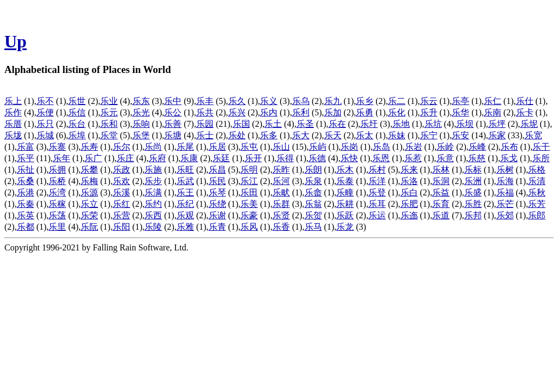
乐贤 (281, 215)
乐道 (441, 215)
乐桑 (26, 181)
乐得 (285, 158)
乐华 (460, 112)
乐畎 (281, 192)
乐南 (493, 112)
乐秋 (537, 192)
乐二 (397, 101)
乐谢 (217, 215)
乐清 (537, 181)
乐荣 (89, 215)
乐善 (173, 124)
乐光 (141, 112)
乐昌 (217, 170)
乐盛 (473, 192)
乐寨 (57, 147)
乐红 (122, 204)
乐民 (217, 181)
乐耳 (377, 204)
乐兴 (237, 112)
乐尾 (185, 147)
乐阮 (89, 227)
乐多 (269, 135)
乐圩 (369, 124)
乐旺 (185, 170)
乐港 (26, 192)
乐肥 (409, 204)
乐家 (497, 135)
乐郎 (537, 215)
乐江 (249, 181)
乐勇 (365, 112)
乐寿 (89, 147)
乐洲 (473, 181)
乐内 (269, 112)
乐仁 (493, 101)
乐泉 (313, 181)
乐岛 (381, 147)
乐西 (153, 215)
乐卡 (525, 112)
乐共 (205, 112)
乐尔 (122, 147)
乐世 (77, 101)
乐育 (441, 204)
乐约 (153, 204)
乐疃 (345, 192)
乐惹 (413, 158)
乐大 (301, 135)
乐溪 (122, 192)
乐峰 (477, 147)
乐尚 (153, 147)
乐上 (13, 101)
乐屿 (318, 147)
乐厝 (13, 124)
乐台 (77, 124)
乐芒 (505, 204)
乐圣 (305, 124)
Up (16, 41)
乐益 (441, 192)
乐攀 (89, 170)
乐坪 (497, 124)
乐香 (281, 227)
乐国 (241, 124)
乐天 (333, 135)
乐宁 (429, 135)
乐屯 (249, 147)
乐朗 (313, 170)
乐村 (377, 170)
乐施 (153, 170)
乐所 (541, 158)
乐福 (505, 192)
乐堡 (141, 135)
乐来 (409, 170)
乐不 (45, 101)
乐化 (397, 112)
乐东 (141, 101)
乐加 (333, 112)
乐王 (185, 192)
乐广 (93, 158)
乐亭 (460, 101)
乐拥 (57, 170)
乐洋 (377, 181)
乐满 (153, 192)
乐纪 (185, 204)
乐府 (157, 158)
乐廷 (221, 158)
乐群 (281, 204)
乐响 (141, 124)
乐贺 (313, 215)
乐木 (345, 170)
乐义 (269, 101)
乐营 (122, 215)
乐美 (249, 204)
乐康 (189, 158)
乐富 (26, 147)
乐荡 (57, 215)
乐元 (109, 112)
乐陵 (153, 227)
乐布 (510, 147)
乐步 (153, 181)
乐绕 (217, 204)
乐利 (301, 112)
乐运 (377, 215)
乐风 (249, 227)
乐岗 (349, 147)
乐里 (57, 227)
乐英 (26, 215)
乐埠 (77, 135)
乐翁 (313, 204)
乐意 (445, 158)
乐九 (333, 101)
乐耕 (345, 204)
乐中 (173, 101)
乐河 (281, 181)
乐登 (377, 192)
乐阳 (122, 227)
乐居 (217, 147)
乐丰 (205, 101)
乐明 (249, 170)
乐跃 (345, 215)
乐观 (185, 215)
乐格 (537, 170)
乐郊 (505, 215)
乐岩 (414, 147)
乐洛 (409, 181)
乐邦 (473, 215)
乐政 (122, 170)
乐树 (505, 170)
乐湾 (57, 192)
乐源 (89, 192)
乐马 (313, 227)
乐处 (237, 135)
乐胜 (473, 204)
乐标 (473, 170)
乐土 (273, 124)
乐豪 (249, 215)
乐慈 (477, 158)
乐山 (281, 147)
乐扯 (26, 170)
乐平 (26, 158)
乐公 (173, 112)
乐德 (317, 158)
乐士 (205, 135)
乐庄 (125, 158)
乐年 (62, 158)
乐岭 (445, 147)
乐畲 (313, 192)
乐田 (249, 192)
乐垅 (13, 135)
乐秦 (26, 204)
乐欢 (122, 181)
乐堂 (109, 135)
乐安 (460, 135)
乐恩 (381, 158)
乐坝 (465, 124)
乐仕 (525, 101)
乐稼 (57, 204)
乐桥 (57, 181)
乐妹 (397, 135)
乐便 (45, 112)
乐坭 (529, 124)
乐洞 (441, 181)
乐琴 (217, 192)
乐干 (541, 147)
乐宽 (533, 135)
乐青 (217, 227)
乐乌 (301, 101)
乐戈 (509, 158)
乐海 (505, 181)
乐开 (253, 158)
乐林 (441, 170)
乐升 (429, 112)
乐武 (185, 181)
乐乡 (365, 101)
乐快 (349, 158)
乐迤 (409, 215)
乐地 (401, 124)
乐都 (26, 227)
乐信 (77, 112)
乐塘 (173, 135)
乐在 (337, 124)
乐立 (89, 204)
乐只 (45, 124)
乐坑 (433, 124)
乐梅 (89, 181)
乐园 (205, 124)
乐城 (45, 135)
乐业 (109, 101)
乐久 (237, 101)
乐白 (409, 192)
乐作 (13, 112)
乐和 (109, 124)
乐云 (429, 101)
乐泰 (345, 181)
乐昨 (281, 170)
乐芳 (537, 204)
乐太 (365, 135)
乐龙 (345, 227)
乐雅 (185, 227)
